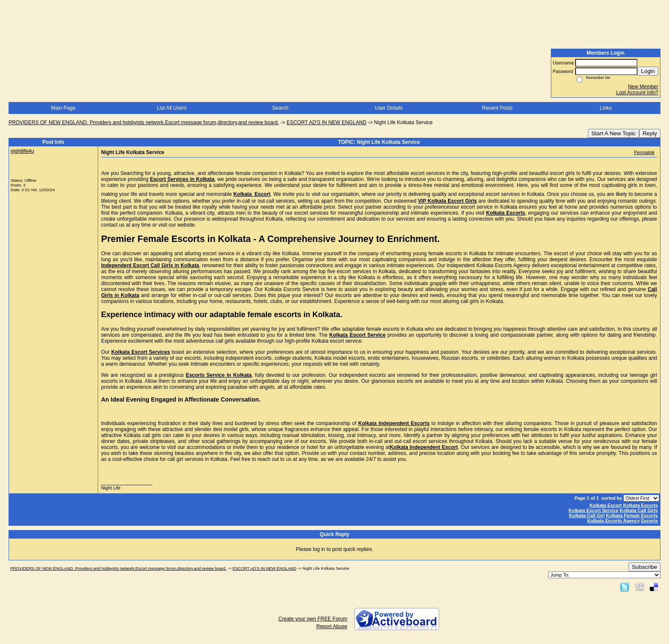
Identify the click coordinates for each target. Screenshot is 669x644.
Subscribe (644, 567)
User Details (388, 108)
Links (606, 108)
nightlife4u (22, 151)
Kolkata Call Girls (639, 510)
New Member (643, 87)
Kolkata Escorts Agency (613, 521)
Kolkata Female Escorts (632, 516)
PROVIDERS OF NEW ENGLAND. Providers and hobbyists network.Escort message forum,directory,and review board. (144, 122)
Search (280, 108)
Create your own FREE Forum (313, 619)
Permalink (644, 152)
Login (648, 71)
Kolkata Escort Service (594, 510)
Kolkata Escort (606, 505)
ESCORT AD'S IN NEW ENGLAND (327, 122)
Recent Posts (497, 108)
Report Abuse (332, 627)
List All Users (172, 108)
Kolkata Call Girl (587, 516)
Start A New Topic (614, 133)
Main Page (63, 108)
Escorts (649, 521)
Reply (650, 133)
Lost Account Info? (637, 93)
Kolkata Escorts (640, 505)
